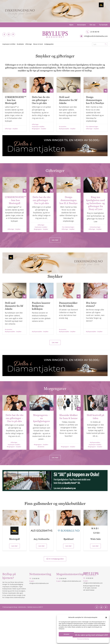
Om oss (92, 25)
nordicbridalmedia (72, 581)
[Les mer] (55, 240)
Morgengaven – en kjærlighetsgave (41, 418)
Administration (22, 607)
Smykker (15, 129)
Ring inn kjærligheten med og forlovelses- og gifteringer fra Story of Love (95, 203)
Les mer (15, 546)
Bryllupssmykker (64, 129)
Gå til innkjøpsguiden (55, 559)
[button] (106, 617)
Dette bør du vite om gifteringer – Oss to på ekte (41, 100)
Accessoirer (63, 127)
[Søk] (100, 44)
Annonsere (81, 25)
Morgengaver (36, 129)
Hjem (71, 25)
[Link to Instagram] (9, 34)
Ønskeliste (41, 447)
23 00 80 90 (95, 32)
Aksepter (66, 634)
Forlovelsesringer (95, 227)
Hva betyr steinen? (91, 304)
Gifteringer (8, 129)
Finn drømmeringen (92, 127)
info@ (64, 581)
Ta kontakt (103, 25)
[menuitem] (71, 25)
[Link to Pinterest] (13, 34)
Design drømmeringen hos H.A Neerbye (95, 100)
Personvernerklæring (83, 639)
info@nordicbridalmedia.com (96, 36)
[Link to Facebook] (4, 34)
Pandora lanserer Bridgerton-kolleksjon (41, 306)
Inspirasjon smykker (38, 127)
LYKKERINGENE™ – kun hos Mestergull (15, 200)
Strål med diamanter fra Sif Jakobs (68, 100)
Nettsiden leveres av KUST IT (35, 607)
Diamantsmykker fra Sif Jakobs (68, 304)
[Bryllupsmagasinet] (55, 34)
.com (80, 581)
